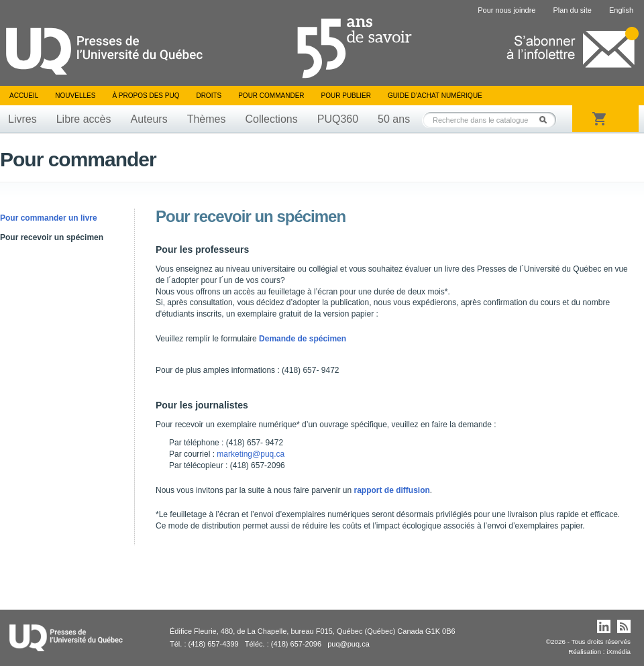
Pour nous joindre (506, 10)
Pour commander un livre (49, 218)
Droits (209, 96)
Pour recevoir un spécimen (52, 237)
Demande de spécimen (303, 339)
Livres (22, 119)
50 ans (394, 119)
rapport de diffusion (392, 490)
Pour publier (346, 96)
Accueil (24, 96)
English (621, 10)
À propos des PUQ (146, 96)
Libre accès (84, 119)
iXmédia (619, 652)
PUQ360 (338, 119)
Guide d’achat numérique (435, 96)
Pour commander (271, 96)
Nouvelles (75, 96)
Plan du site (572, 10)
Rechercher (547, 120)
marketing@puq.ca (251, 454)
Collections (271, 119)
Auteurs (149, 119)
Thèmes (207, 119)
